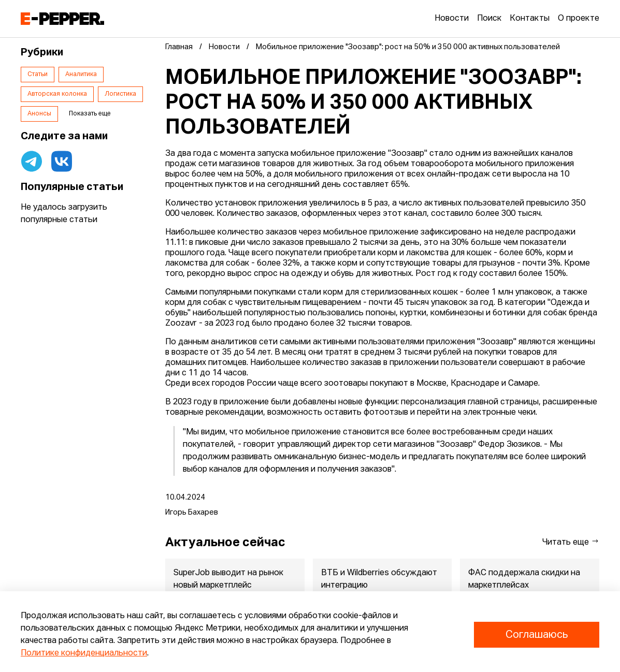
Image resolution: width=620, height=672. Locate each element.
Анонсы (39, 114)
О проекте (579, 19)
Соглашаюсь (537, 635)
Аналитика (81, 75)
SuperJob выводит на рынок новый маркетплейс (228, 579)
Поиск (489, 19)
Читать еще (571, 542)
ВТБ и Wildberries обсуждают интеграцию (379, 579)
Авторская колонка (57, 94)
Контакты (530, 19)
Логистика (120, 94)
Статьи (38, 75)
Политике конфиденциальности (84, 653)
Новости (452, 19)
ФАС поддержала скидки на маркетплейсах (525, 579)
